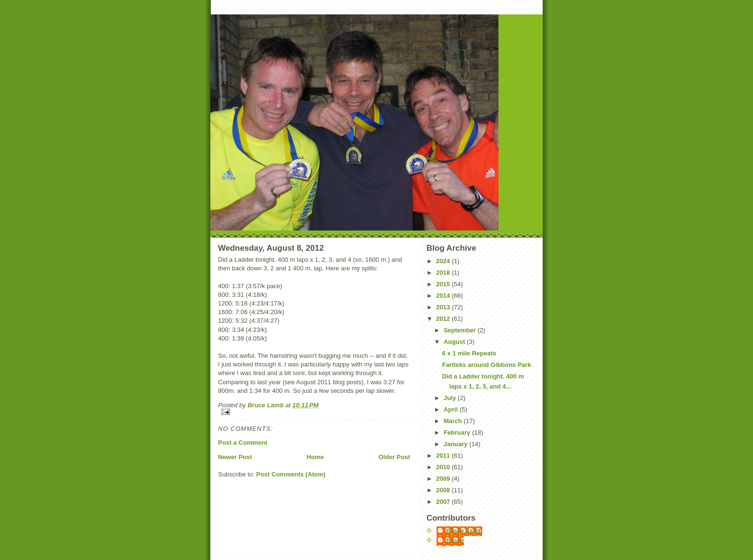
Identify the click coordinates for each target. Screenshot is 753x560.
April (452, 409)
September (461, 330)
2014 (444, 296)
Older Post (394, 457)
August (455, 342)
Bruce (455, 541)
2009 (444, 479)
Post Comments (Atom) (291, 474)
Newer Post (235, 457)
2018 (444, 273)
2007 (444, 502)
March (454, 421)
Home (315, 457)
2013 (444, 307)
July (451, 398)
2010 (444, 467)
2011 (444, 456)
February (458, 432)
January (456, 444)
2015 (444, 284)
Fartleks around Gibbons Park (486, 365)
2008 (444, 490)
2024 (444, 261)
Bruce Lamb (266, 405)
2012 (444, 319)
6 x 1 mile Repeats (469, 353)
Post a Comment (243, 443)
